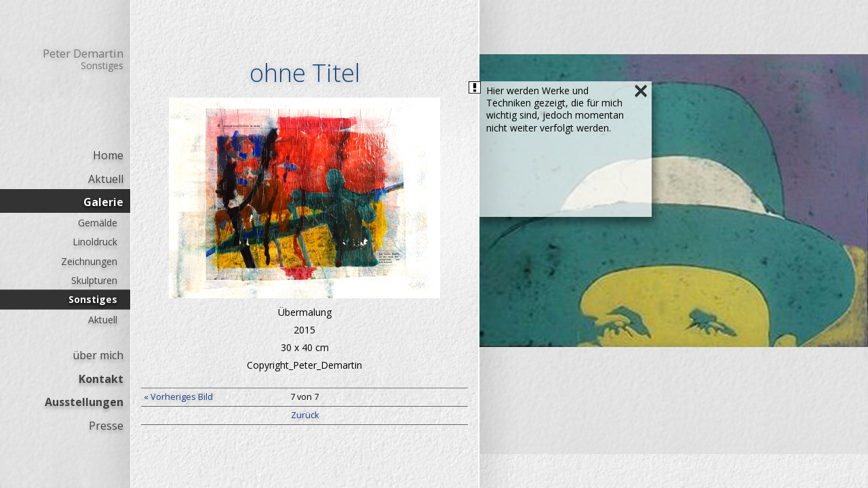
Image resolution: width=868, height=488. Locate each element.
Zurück (305, 415)
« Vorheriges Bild (178, 397)
